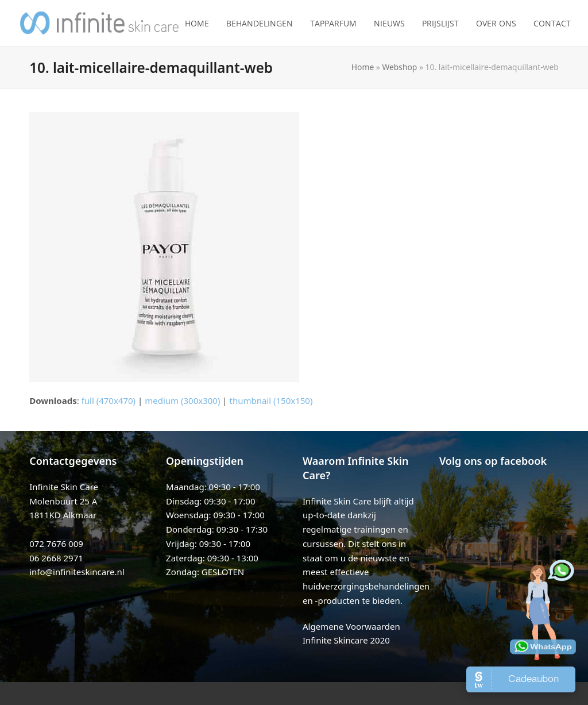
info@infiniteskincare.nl (77, 572)
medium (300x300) (182, 400)
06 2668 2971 (56, 558)
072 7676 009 (56, 544)
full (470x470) (109, 400)
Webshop (399, 67)
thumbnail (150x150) (271, 400)
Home (363, 67)
